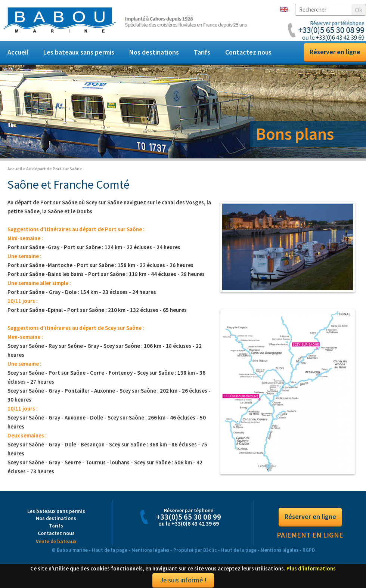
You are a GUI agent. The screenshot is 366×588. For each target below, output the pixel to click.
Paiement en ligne (310, 535)
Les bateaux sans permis (79, 52)
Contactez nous (248, 52)
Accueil (18, 52)
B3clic (210, 550)
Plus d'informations (311, 568)
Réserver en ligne (335, 52)
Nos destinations (154, 52)
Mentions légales (150, 550)
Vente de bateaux (56, 541)
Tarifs (202, 52)
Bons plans (295, 134)
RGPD (309, 550)
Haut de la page (110, 550)
